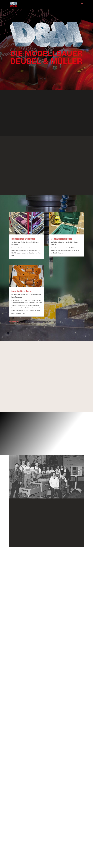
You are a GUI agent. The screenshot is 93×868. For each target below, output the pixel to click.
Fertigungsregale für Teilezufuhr (23, 239)
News (37, 242)
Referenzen (15, 245)
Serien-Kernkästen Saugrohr (22, 291)
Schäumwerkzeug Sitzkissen (61, 239)
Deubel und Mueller (20, 242)
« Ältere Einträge (14, 321)
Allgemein (38, 294)
